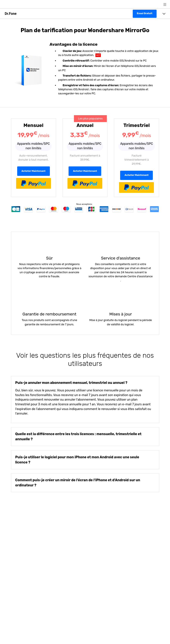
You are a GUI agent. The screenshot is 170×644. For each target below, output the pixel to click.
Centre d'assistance (140, 276)
